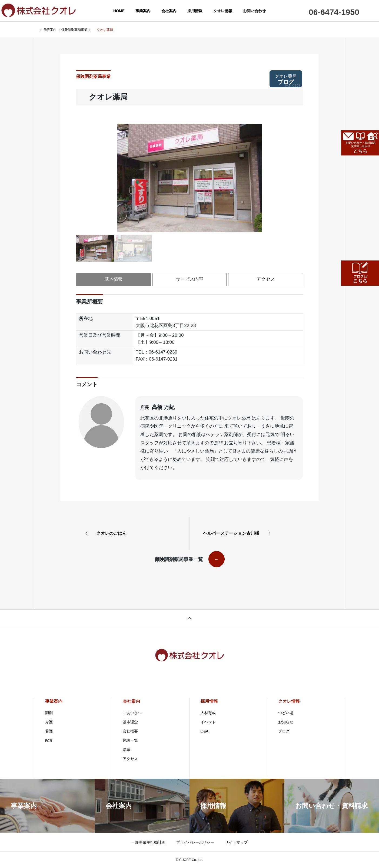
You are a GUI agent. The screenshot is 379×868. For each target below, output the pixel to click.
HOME (119, 11)
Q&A (207, 731)
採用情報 (195, 11)
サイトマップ (236, 842)
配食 (51, 740)
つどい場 (288, 713)
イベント (210, 722)
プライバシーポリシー (195, 842)
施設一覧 (132, 740)
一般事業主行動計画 (148, 842)
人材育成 (210, 713)
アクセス (132, 759)
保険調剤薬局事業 (93, 76)
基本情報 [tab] (114, 279)
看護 (51, 731)
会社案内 (169, 11)
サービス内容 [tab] (189, 279)
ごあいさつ (134, 713)
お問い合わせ (254, 11)
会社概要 (132, 731)
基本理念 (132, 722)
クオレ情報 (223, 11)
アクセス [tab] (266, 279)
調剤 (51, 713)
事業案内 (143, 11)
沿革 (129, 750)
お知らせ (288, 722)
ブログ (288, 81)
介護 (51, 722)
